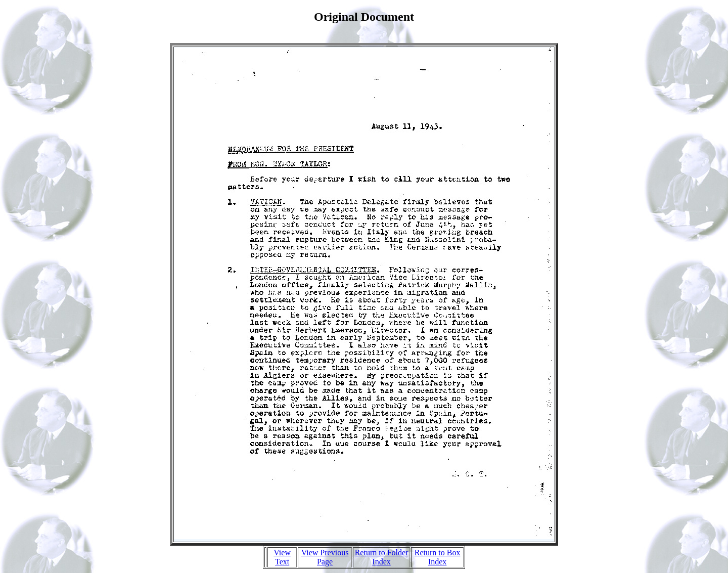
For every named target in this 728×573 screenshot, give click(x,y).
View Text (282, 557)
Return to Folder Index (382, 557)
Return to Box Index (438, 557)
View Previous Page (325, 557)
